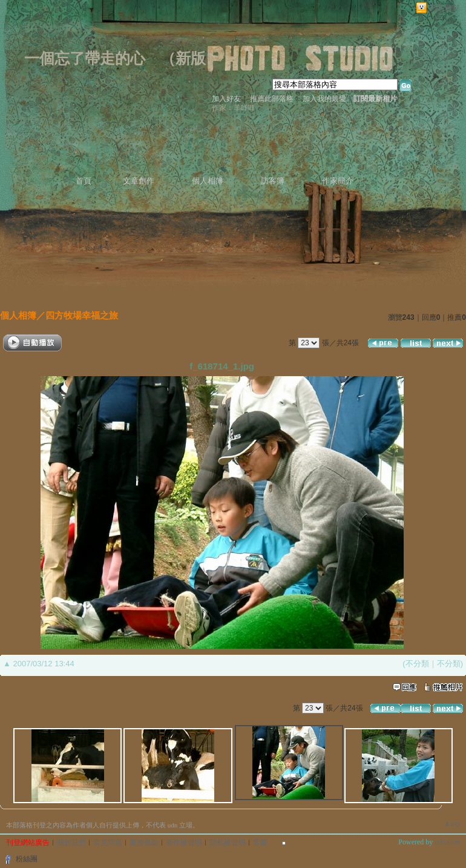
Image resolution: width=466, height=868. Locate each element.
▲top (452, 824)
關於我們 (71, 843)
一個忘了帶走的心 (85, 58)
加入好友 (226, 99)
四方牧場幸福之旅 (82, 315)
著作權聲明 (184, 843)
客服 (260, 843)
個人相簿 (208, 181)
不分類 (417, 664)
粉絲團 (27, 859)
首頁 (84, 181)
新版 (191, 58)
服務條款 (144, 843)
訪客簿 (273, 181)
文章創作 (139, 181)
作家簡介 (338, 181)
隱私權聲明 (228, 843)
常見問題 (108, 843)
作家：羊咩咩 (234, 108)
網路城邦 (444, 8)
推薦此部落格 (272, 99)
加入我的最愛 (324, 99)
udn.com (447, 842)
